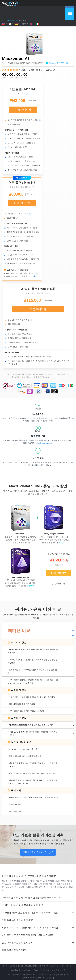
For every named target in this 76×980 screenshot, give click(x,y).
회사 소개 (10, 966)
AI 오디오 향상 (19, 718)
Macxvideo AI (11, 20)
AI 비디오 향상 (19, 642)
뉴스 (67, 966)
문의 (72, 966)
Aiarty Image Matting (20, 577)
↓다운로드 (63, 543)
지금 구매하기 (23, 110)
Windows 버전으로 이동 (58, 63)
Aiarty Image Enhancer (54, 534)
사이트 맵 (19, 966)
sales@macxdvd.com (44, 443)
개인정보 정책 (30, 966)
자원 (61, 966)
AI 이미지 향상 (19, 690)
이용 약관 (41, 966)
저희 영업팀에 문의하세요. (35, 852)
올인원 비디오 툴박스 (22, 742)
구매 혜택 (16, 790)
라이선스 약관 (52, 966)
